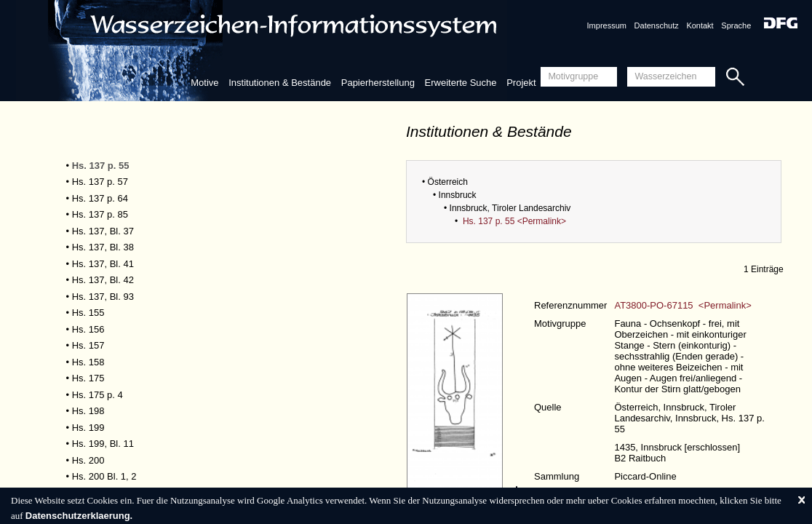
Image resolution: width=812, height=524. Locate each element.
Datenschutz (657, 25)
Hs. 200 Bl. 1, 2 (104, 476)
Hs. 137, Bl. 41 (103, 264)
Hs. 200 (88, 460)
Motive (204, 83)
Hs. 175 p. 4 (97, 395)
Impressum (607, 25)
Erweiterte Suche (461, 83)
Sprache (736, 25)
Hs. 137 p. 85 (100, 214)
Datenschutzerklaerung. (79, 516)
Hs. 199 (88, 428)
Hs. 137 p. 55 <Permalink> (514, 221)
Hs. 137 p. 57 (100, 182)
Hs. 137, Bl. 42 (103, 280)
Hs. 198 (88, 411)
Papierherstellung (378, 83)
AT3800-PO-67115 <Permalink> (682, 305)
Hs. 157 (88, 345)
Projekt (521, 83)
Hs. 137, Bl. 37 (103, 231)
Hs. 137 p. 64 (100, 198)
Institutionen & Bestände (280, 83)
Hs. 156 (88, 329)
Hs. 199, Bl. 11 (103, 444)
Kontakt (700, 25)
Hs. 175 (88, 378)
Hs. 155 (88, 313)
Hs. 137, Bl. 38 (103, 247)
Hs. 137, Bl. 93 (103, 297)
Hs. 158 (88, 362)
